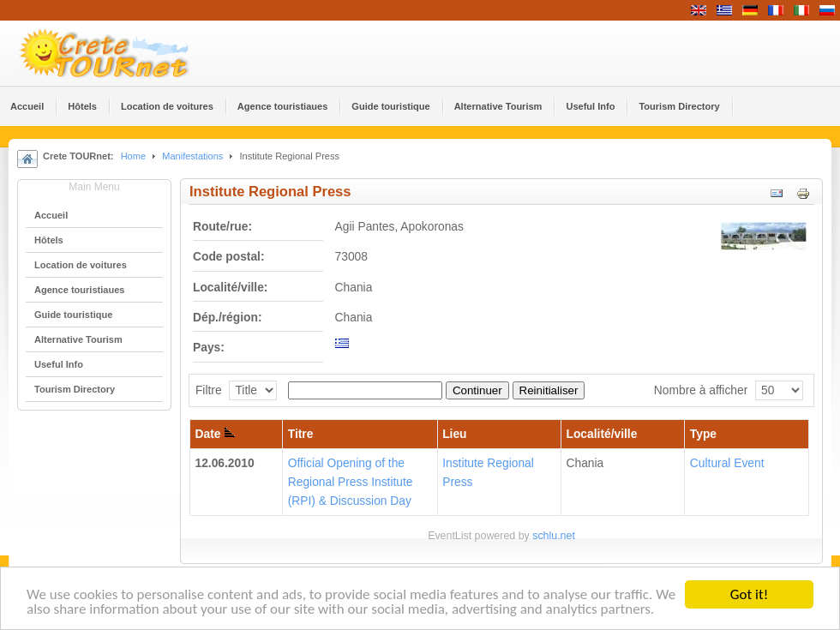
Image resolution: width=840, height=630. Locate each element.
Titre (301, 434)
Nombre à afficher (701, 390)
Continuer (477, 390)
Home (133, 156)
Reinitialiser (549, 390)
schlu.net (554, 536)
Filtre (209, 390)
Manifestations (192, 156)
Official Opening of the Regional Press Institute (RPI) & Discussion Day (351, 482)
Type (703, 434)
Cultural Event (727, 463)
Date (216, 434)
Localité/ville (602, 434)
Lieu (454, 434)
